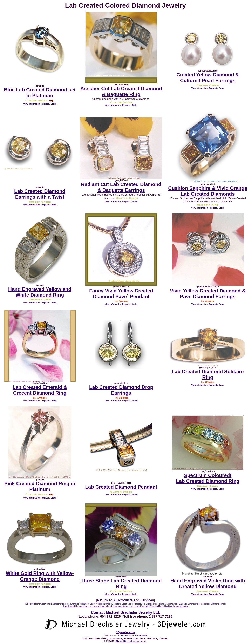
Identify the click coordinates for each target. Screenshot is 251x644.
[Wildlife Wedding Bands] (177, 606)
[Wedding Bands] (157, 606)
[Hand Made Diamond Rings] (212, 604)
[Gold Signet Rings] (149, 604)
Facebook (141, 635)
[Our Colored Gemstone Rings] (114, 606)
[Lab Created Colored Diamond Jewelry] (81, 606)
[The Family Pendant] (139, 606)
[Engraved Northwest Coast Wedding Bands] (90, 604)
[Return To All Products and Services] (125, 600)
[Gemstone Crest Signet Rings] (125, 604)
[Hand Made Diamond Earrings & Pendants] (179, 604)
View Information (32, 104)
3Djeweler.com (125, 632)
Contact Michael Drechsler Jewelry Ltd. (125, 612)
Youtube (123, 635)
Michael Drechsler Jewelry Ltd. (131, 641)
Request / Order (49, 104)
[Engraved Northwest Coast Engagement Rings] (47, 604)
